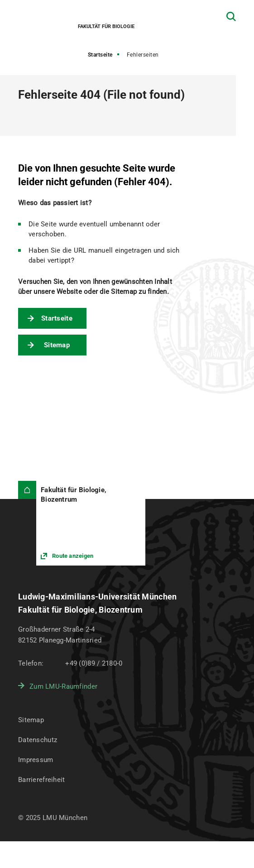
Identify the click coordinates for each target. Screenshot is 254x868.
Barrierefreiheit (41, 780)
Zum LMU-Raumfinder (63, 686)
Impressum (36, 760)
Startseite (100, 55)
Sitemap (57, 345)
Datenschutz (38, 740)
